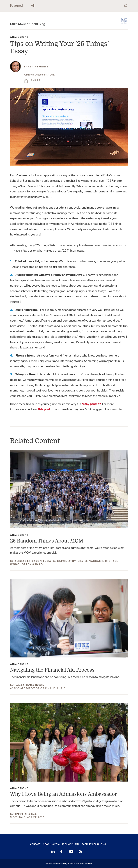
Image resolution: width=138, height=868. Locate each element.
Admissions (19, 37)
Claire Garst (38, 67)
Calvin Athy (66, 561)
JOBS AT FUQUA (71, 844)
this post (44, 409)
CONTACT (35, 844)
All (33, 5)
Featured (16, 5)
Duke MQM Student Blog (28, 24)
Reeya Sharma (26, 814)
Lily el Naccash (90, 561)
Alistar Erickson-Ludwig (35, 561)
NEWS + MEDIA (51, 844)
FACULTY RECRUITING (94, 844)
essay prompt (91, 404)
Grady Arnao (32, 564)
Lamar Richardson (30, 685)
